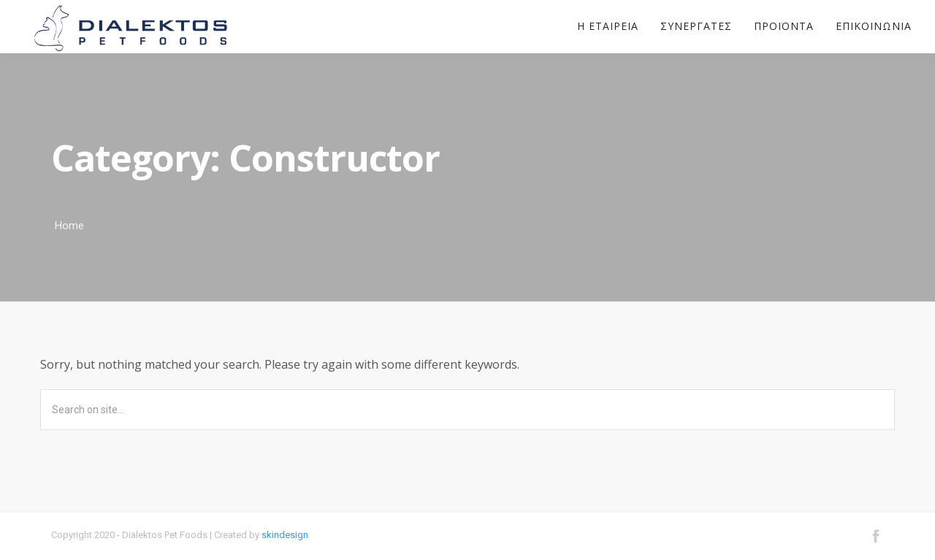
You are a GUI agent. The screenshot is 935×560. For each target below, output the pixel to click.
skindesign (285, 535)
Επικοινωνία (874, 26)
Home (69, 226)
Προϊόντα (784, 26)
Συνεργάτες (696, 26)
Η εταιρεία (608, 26)
